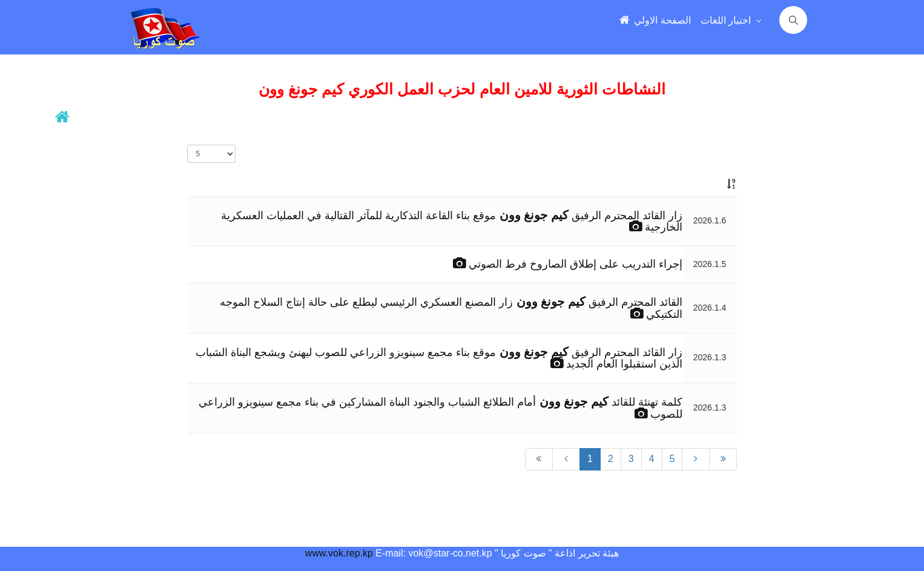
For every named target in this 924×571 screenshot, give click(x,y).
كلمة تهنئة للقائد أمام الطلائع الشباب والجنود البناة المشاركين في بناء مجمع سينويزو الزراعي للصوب (440, 408)
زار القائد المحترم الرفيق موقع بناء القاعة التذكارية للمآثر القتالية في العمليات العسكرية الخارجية (451, 222)
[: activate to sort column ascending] (710, 184)
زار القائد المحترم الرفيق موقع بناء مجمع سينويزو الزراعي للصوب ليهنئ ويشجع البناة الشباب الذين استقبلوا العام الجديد (439, 358)
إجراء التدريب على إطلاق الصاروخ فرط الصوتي (574, 264)
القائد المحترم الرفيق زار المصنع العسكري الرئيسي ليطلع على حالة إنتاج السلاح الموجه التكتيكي (451, 308)
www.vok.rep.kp (339, 553)
